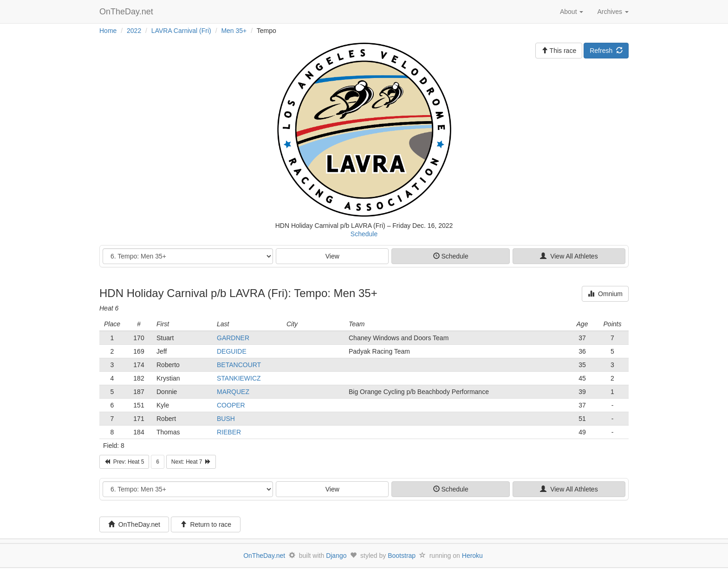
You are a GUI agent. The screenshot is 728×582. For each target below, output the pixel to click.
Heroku (472, 556)
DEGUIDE (232, 351)
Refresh (606, 51)
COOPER (231, 405)
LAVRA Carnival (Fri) (181, 31)
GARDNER (233, 338)
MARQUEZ (233, 392)
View (332, 256)
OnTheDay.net (127, 12)
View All (569, 256)
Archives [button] (613, 12)
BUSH (226, 419)
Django (336, 556)
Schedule (364, 234)
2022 (134, 31)
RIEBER (229, 432)
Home (108, 31)
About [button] (572, 12)
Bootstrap (402, 556)
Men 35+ (234, 31)
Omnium (605, 294)
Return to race (206, 524)
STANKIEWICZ (239, 378)
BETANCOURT (239, 365)
